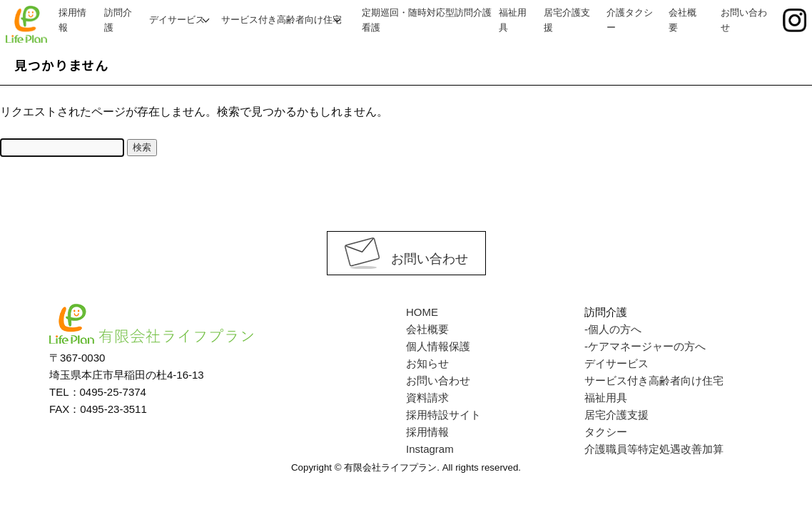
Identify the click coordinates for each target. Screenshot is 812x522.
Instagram (430, 449)
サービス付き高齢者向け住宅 (281, 20)
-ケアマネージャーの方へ (645, 346)
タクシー (606, 432)
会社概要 (427, 329)
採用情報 (427, 432)
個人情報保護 (438, 346)
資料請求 (427, 398)
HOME (422, 312)
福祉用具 (606, 398)
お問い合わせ (406, 259)
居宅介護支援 (616, 415)
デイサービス (177, 20)
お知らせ (427, 363)
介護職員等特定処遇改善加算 (654, 449)
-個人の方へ (613, 329)
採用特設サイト (443, 415)
